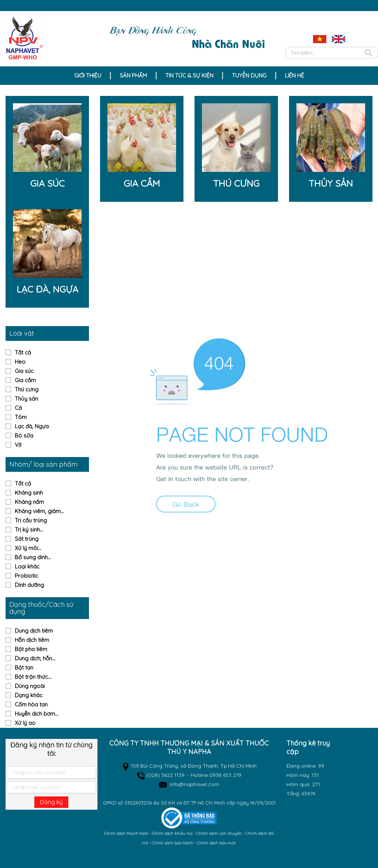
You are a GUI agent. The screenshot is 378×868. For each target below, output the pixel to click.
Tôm (21, 417)
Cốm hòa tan (31, 704)
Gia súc (24, 371)
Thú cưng (27, 389)
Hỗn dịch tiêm (32, 640)
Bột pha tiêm (31, 649)
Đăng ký (51, 802)
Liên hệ (295, 75)
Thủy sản (26, 399)
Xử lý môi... (28, 548)
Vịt (18, 445)
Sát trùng (27, 539)
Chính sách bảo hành (172, 843)
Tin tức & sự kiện (189, 75)
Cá (18, 408)
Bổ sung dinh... (33, 557)
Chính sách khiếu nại (172, 833)
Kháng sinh (29, 493)
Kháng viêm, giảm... (39, 511)
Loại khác (27, 566)
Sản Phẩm (133, 75)
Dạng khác (29, 695)
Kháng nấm (29, 502)
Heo (20, 362)
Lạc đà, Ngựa (32, 426)
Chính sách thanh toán (126, 833)
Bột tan (24, 668)
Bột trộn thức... (33, 677)
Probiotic (26, 576)
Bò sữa (24, 435)
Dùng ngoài (30, 686)
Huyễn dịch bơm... (37, 714)
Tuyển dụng (249, 75)
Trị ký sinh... (29, 530)
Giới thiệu (88, 75)
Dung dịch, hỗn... (35, 658)
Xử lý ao (25, 723)
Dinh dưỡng (29, 585)
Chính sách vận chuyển (219, 833)
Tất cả (23, 352)
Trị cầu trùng (31, 520)
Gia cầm (25, 380)
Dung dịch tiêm (34, 631)
